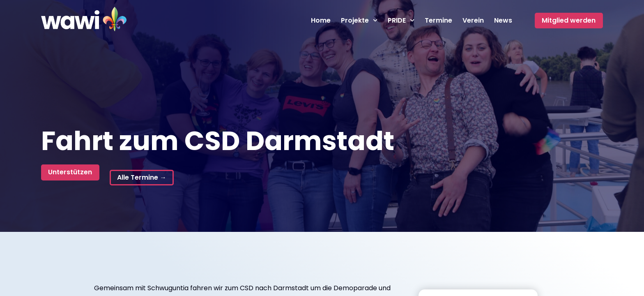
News (503, 21)
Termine (438, 21)
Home (321, 21)
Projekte (359, 21)
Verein (473, 21)
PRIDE (401, 21)
